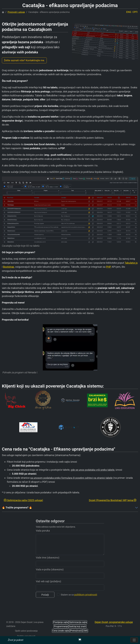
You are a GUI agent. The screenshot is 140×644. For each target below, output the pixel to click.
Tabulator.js (131, 263)
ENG (129, 12)
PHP (109, 267)
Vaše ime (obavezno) (48, 563)
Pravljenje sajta (61, 622)
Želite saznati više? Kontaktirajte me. (24, 60)
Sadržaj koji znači (77, 626)
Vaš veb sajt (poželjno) (48, 587)
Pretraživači (76, 631)
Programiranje (61, 626)
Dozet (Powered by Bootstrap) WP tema (113, 500)
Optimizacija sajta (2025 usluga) (23, 500)
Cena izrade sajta (61, 631)
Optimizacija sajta (78, 622)
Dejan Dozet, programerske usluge (114, 622)
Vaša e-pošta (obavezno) (50, 575)
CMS (85, 631)
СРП (135, 12)
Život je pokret (16, 640)
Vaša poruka (43, 536)
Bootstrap (9, 267)
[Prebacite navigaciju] (134, 640)
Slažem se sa (79, 600)
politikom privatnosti (86, 600)
